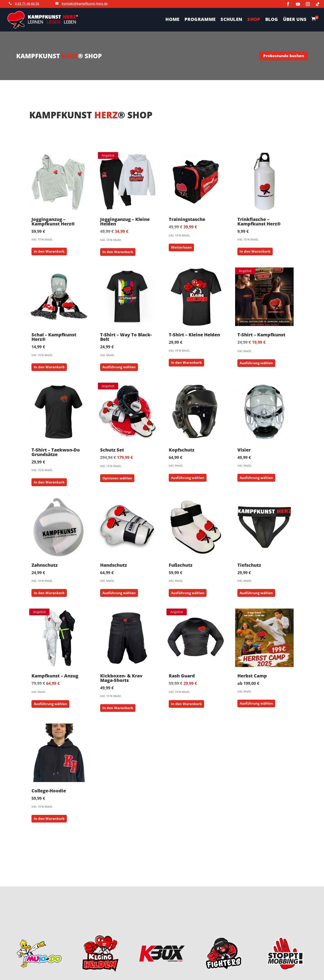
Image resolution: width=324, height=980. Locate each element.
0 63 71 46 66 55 (27, 3)
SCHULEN (231, 20)
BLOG (272, 20)
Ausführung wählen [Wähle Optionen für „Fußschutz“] (188, 593)
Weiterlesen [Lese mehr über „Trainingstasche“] (181, 247)
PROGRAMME (200, 20)
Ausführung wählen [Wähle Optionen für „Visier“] (256, 478)
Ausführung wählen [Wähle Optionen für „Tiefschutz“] (256, 593)
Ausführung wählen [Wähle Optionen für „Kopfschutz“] (188, 478)
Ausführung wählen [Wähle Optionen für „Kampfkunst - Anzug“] (50, 704)
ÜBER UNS (295, 20)
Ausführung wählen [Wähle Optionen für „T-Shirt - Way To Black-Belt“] (119, 367)
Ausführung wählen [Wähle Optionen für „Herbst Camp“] (256, 703)
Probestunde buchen (284, 56)
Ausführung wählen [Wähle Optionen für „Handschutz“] (119, 593)
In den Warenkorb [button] (49, 251)
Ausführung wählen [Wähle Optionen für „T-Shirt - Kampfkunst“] (256, 363)
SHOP (254, 20)
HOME (172, 20)
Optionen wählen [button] (117, 478)
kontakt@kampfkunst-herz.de (85, 3)
